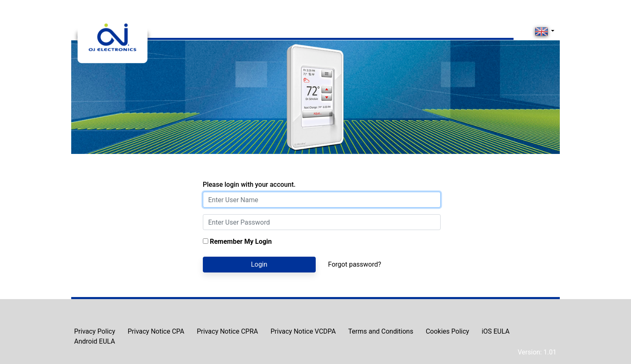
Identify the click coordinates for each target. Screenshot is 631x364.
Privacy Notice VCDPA (303, 331)
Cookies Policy (447, 331)
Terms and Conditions (381, 331)
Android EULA (95, 341)
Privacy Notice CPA (156, 331)
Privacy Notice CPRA (228, 331)
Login (259, 264)
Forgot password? (355, 264)
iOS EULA (495, 331)
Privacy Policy (95, 331)
